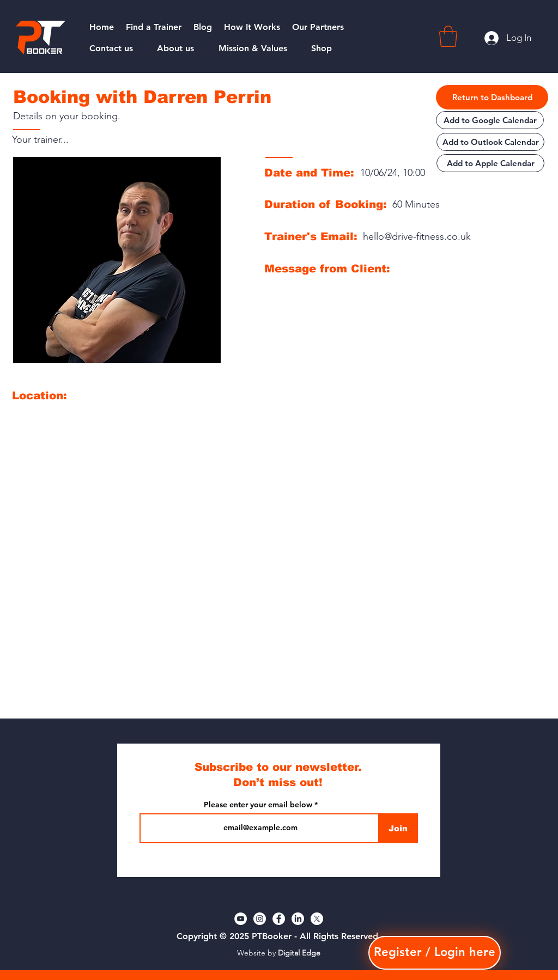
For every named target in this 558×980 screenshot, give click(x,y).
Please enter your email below (258, 805)
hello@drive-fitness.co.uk (417, 236)
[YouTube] (241, 919)
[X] (317, 919)
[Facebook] (279, 919)
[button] (448, 36)
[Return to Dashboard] (492, 97)
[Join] (398, 828)
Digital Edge (299, 953)
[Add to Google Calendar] (490, 120)
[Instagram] (260, 919)
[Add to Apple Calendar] (490, 163)
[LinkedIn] (298, 919)
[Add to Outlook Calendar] (490, 142)
